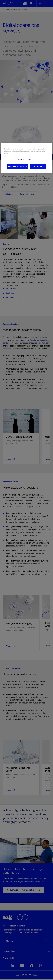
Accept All (38, 166)
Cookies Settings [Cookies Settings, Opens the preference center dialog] (25, 160)
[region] (26, 158)
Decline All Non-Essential (18, 166)
